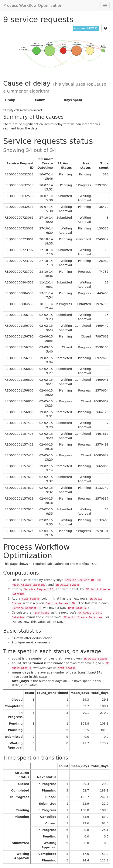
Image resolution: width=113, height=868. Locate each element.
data (35, 580)
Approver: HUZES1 (86, 28)
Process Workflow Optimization (33, 5)
